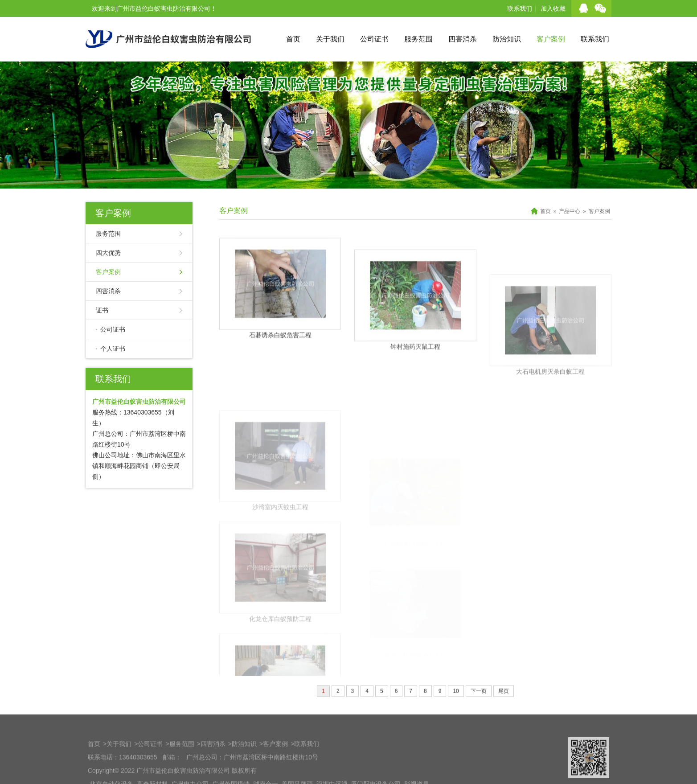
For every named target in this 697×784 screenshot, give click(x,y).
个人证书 (113, 349)
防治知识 (507, 39)
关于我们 (330, 39)
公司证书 (374, 39)
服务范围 (418, 39)
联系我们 (520, 8)
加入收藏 (553, 8)
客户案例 (551, 39)
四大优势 (108, 253)
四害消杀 (463, 39)
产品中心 (570, 211)
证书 (102, 310)
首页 (293, 39)
